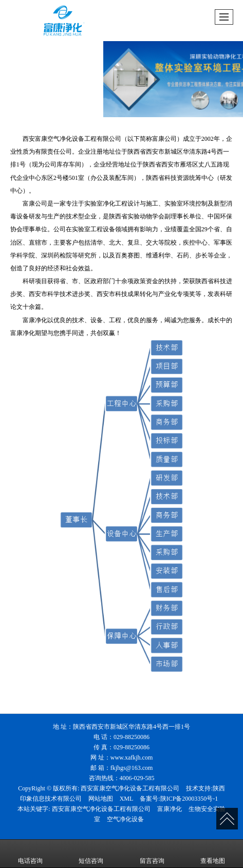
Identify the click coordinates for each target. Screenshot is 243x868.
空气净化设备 (125, 819)
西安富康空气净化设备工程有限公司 (130, 788)
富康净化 (170, 809)
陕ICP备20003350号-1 (189, 799)
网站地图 (101, 799)
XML (127, 799)
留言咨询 (152, 854)
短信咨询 (91, 854)
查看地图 (213, 854)
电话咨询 (30, 854)
